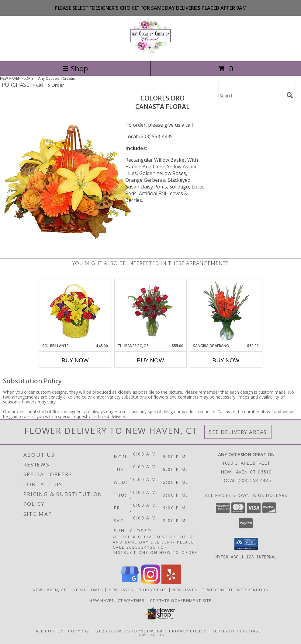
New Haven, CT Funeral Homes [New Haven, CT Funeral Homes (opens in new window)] (68, 589)
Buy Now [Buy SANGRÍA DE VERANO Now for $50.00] (226, 360)
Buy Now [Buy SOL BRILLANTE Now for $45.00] (75, 360)
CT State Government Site (181, 600)
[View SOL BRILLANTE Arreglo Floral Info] (75, 311)
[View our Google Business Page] (130, 582)
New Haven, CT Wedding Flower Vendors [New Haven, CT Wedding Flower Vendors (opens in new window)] (220, 589)
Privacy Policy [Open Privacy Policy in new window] (188, 631)
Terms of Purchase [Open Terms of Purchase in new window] (237, 631)
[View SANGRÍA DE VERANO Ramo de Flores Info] (226, 311)
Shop (75, 68)
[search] (290, 95)
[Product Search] (251, 95)
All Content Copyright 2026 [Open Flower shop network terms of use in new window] (71, 631)
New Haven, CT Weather (117, 600)
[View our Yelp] (171, 582)
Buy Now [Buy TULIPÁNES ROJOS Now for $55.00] (150, 360)
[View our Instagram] (150, 582)
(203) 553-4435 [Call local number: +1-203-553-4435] (254, 480)
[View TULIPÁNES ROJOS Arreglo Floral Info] (151, 311)
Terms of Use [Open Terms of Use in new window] (151, 635)
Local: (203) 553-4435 (149, 136)
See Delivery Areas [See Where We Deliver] (238, 432)
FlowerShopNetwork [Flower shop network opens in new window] (136, 631)
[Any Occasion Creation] (150, 52)
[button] (246, 544)
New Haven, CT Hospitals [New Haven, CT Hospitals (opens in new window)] (138, 589)
